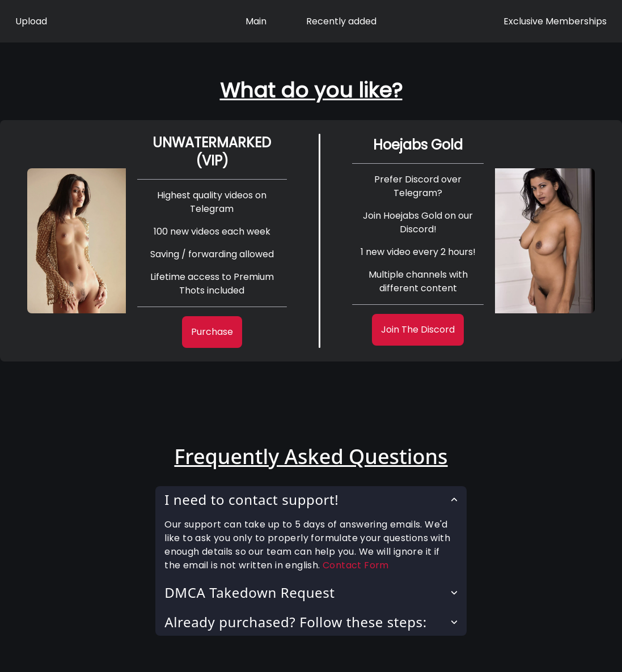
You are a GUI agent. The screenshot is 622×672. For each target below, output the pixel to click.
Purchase (212, 332)
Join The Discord (418, 329)
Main (256, 21)
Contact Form (356, 565)
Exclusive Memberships (555, 21)
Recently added (341, 21)
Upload (31, 21)
